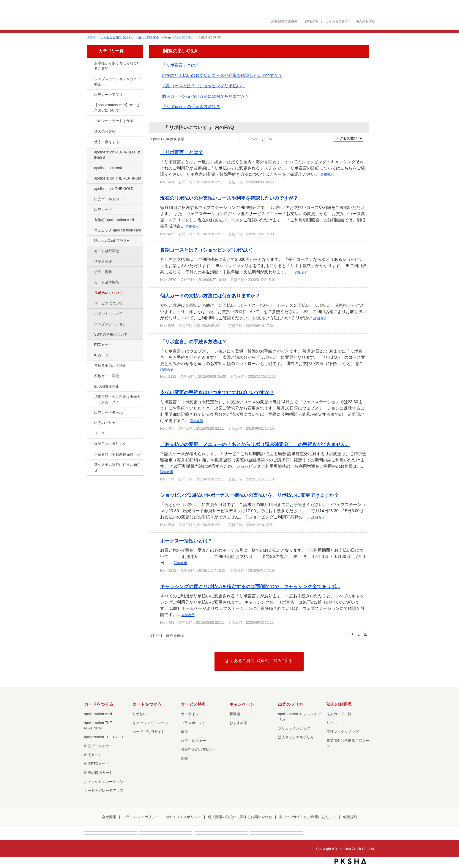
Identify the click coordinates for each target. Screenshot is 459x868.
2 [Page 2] (359, 634)
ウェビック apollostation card (118, 230)
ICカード (101, 355)
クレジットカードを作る (114, 121)
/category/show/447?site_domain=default (90, 153)
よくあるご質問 (337, 22)
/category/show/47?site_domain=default (90, 210)
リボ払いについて (108, 293)
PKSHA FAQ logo (350, 861)
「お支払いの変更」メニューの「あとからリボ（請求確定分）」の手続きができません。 (255, 444)
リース (100, 433)
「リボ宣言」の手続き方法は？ (191, 107)
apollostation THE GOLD (114, 189)
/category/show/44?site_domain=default (90, 189)
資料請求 (311, 22)
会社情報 (109, 817)
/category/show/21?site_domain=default (90, 132)
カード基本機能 (107, 282)
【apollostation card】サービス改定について (117, 108)
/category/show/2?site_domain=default (90, 121)
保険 (184, 758)
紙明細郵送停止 (107, 386)
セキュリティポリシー (183, 817)
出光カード (103, 210)
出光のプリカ (105, 423)
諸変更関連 (103, 261)
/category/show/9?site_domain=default (90, 142)
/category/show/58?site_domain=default (90, 199)
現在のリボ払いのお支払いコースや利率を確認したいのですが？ (222, 75)
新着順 (235, 714)
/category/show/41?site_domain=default (90, 179)
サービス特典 (193, 704)
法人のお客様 (365, 22)
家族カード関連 (107, 376)
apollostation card (108, 168)
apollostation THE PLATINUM (118, 178)
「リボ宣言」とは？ (181, 65)
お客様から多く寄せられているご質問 (117, 66)
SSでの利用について (111, 334)
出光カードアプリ (108, 95)
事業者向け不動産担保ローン (117, 454)
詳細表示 (327, 174)
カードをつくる (99, 704)
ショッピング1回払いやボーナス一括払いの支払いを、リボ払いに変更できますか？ (249, 495)
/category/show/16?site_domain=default (90, 423)
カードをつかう (147, 704)
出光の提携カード (98, 773)
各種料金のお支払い (197, 750)
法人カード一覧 (339, 714)
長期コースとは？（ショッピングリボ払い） (204, 86)
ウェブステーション (110, 324)
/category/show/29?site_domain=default (90, 168)
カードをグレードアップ (104, 791)
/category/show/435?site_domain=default (90, 95)
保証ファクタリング (110, 444)
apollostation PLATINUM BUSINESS (118, 155)
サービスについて (108, 303)
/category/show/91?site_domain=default (90, 231)
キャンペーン (242, 704)
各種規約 (350, 817)
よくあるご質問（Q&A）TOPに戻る (259, 661)
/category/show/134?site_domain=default (90, 64)
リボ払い (140, 714)
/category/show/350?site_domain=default (90, 465)
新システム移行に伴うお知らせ (117, 467)
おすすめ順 (238, 723)
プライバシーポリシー (141, 817)
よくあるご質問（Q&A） (117, 37)
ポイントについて (108, 314)
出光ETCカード (97, 764)
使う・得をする (149, 37)
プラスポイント (193, 723)
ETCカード (103, 345)
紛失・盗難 (103, 272)
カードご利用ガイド (149, 732)
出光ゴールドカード (110, 199)
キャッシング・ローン (150, 723)
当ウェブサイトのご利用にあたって (307, 817)
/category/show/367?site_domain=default (90, 241)
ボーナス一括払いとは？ (186, 541)
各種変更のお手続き (110, 366)
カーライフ (190, 714)
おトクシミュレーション (104, 782)
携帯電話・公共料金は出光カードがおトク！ (117, 399)
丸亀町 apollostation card (114, 220)
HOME (91, 37)
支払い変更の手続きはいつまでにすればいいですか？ (217, 392)
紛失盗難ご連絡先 (284, 22)
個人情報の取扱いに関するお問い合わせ (240, 817)
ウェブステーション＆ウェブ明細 (117, 82)
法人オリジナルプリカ (296, 737)
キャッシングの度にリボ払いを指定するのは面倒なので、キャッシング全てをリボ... (250, 586)
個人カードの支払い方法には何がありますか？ (206, 96)
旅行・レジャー (193, 741)
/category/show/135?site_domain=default (90, 79)
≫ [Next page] (366, 634)
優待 (184, 732)
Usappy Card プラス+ (178, 37)
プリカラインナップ (294, 728)
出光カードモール (108, 412)
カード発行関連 (107, 251)
